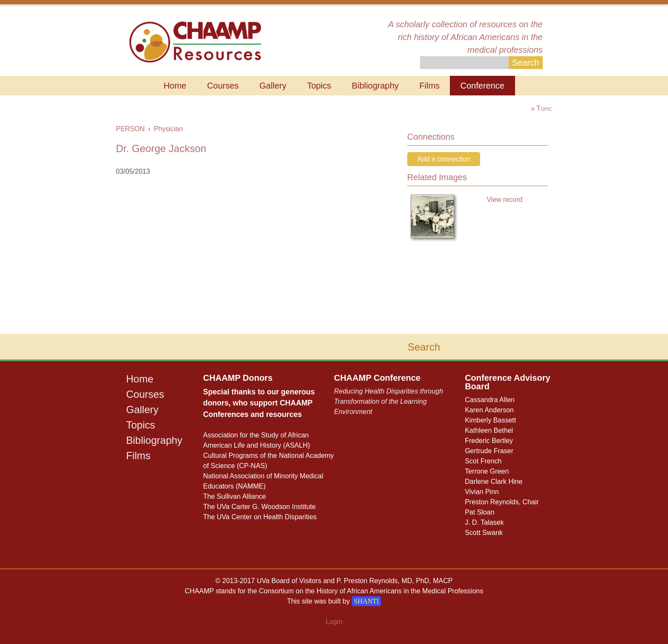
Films (429, 86)
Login (334, 622)
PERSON (130, 129)
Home (175, 86)
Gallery (273, 86)
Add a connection (444, 159)
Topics (319, 86)
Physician (168, 129)
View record (504, 200)
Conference (482, 86)
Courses (223, 86)
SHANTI (367, 601)
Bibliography (375, 86)
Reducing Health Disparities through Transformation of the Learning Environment (389, 401)
